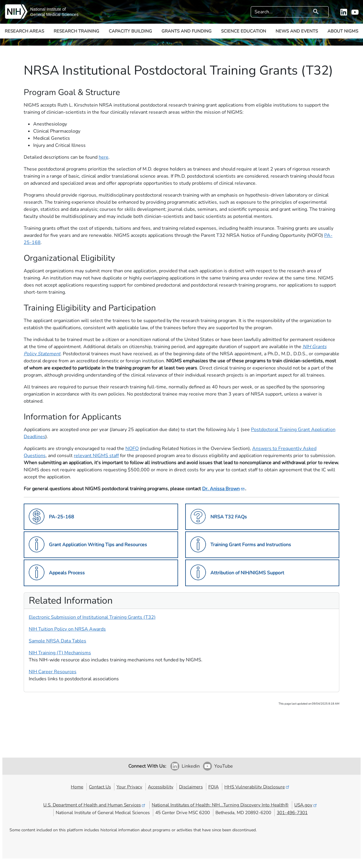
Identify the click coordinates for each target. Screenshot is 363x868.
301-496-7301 (292, 812)
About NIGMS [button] (343, 31)
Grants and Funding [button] (187, 31)
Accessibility (161, 787)
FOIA (214, 787)
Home (77, 787)
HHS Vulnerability (257, 787)
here (104, 157)
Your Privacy (129, 787)
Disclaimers (191, 787)
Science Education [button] (244, 31)
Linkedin (191, 766)
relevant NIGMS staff (96, 456)
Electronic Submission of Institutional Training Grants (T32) (92, 617)
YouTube (224, 766)
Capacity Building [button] (130, 31)
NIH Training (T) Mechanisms (60, 653)
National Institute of (48, 9)
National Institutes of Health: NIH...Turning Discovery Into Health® (220, 805)
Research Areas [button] (24, 31)
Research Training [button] (76, 31)
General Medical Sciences (54, 15)
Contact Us (100, 787)
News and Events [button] (297, 31)
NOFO (132, 449)
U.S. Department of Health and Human (95, 805)
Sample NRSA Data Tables (57, 641)
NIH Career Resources (53, 672)
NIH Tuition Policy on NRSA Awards (67, 629)
